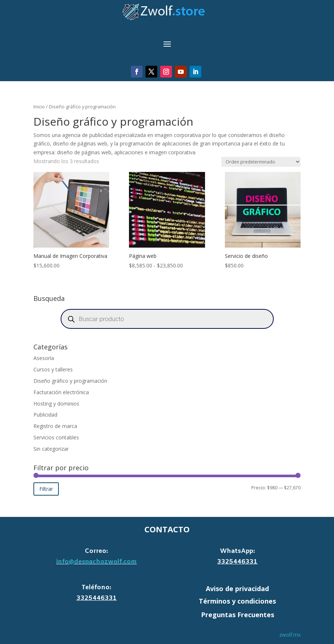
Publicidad (45, 415)
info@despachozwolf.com (96, 562)
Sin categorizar (51, 449)
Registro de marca (55, 426)
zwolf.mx (290, 635)
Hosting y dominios (56, 404)
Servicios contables (56, 437)
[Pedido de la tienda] (261, 162)
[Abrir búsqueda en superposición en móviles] (167, 319)
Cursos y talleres (53, 369)
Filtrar (46, 489)
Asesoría (44, 358)
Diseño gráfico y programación (70, 381)
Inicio (39, 107)
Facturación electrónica (61, 392)
